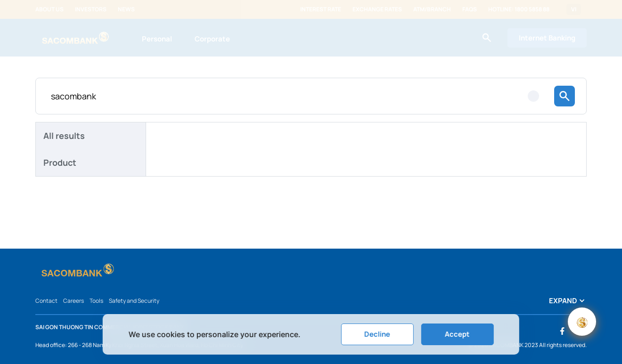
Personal (157, 39)
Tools (96, 301)
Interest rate (321, 9)
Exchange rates (377, 9)
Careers (74, 301)
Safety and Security (134, 301)
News (126, 9)
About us (49, 9)
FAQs (470, 9)
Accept (457, 334)
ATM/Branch (432, 9)
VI (574, 9)
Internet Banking (547, 38)
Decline (377, 334)
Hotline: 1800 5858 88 (519, 9)
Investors (91, 9)
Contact (46, 301)
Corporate (212, 39)
